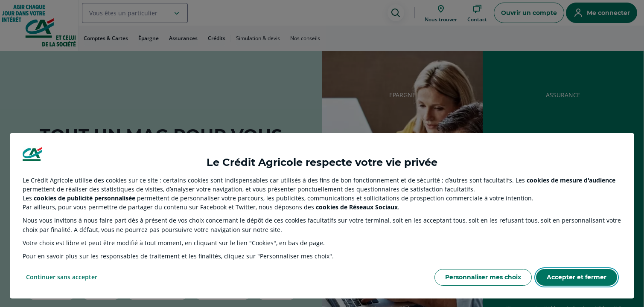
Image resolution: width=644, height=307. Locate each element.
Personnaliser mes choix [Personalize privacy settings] (483, 277)
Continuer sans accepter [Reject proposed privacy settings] (62, 277)
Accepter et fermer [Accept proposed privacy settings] (577, 277)
